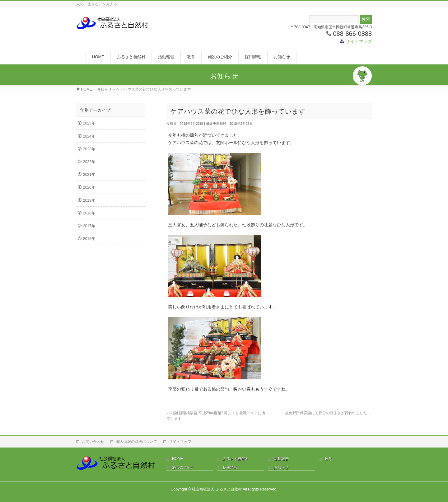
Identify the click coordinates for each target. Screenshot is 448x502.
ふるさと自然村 (236, 459)
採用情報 (230, 467)
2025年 (89, 123)
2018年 (89, 213)
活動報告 (281, 459)
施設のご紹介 (183, 467)
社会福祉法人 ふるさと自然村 (217, 489)
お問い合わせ (93, 442)
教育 (328, 459)
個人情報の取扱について (137, 442)
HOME (178, 459)
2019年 (89, 200)
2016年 (89, 239)
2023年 (89, 149)
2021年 (89, 175)
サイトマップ (359, 41)
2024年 (89, 136)
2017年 (89, 226)
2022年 (89, 162)
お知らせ (281, 467)
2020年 (89, 187)
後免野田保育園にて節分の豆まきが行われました (328, 413)
